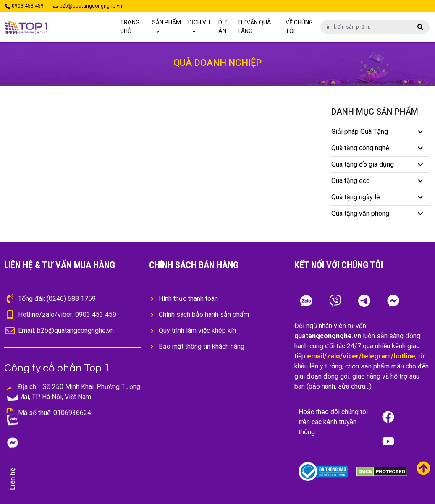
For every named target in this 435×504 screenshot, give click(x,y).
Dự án (222, 27)
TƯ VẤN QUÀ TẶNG (254, 27)
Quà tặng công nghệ (360, 148)
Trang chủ (130, 27)
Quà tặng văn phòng (360, 213)
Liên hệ (12, 479)
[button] (420, 27)
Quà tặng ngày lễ (355, 197)
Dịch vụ (199, 22)
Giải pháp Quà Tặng (360, 132)
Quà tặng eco (351, 181)
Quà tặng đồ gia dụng (363, 164)
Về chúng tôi (299, 27)
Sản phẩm (166, 22)
